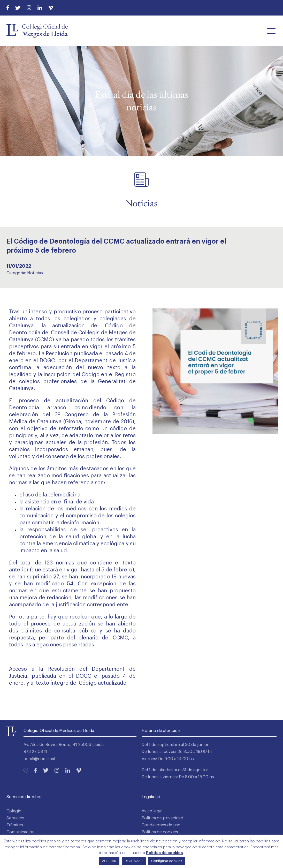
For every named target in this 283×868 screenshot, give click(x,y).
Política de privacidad (162, 818)
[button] (271, 31)
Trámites (15, 825)
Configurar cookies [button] (167, 861)
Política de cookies (160, 832)
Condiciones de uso (161, 825)
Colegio (14, 811)
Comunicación (21, 832)
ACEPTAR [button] (109, 861)
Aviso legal (152, 811)
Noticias (35, 273)
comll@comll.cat (40, 759)
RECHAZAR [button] (134, 861)
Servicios (15, 818)
